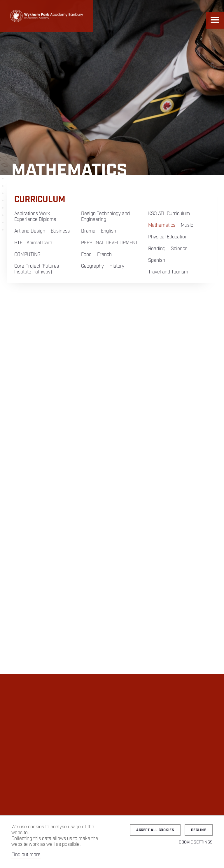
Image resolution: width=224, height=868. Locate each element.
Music (187, 225)
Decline (199, 830)
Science (179, 249)
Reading (157, 249)
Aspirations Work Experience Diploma (35, 217)
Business (60, 231)
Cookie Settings (196, 842)
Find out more (26, 855)
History (117, 266)
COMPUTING (27, 255)
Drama (88, 231)
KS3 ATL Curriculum (169, 214)
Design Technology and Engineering (105, 217)
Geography (92, 266)
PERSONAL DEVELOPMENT (110, 243)
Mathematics (162, 225)
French (104, 255)
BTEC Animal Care (33, 243)
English (108, 231)
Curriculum (40, 199)
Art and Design (30, 231)
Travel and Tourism (168, 272)
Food (86, 255)
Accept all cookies (155, 830)
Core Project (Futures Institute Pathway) (37, 269)
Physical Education (168, 237)
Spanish (157, 260)
